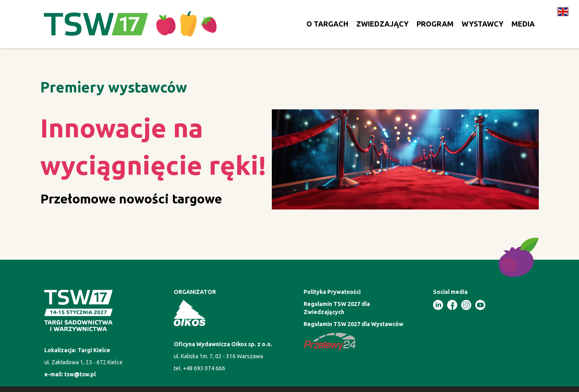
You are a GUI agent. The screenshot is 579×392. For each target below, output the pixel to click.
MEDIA (523, 24)
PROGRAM (435, 24)
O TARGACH (327, 24)
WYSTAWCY (482, 24)
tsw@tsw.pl (80, 374)
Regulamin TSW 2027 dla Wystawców (353, 324)
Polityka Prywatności (332, 292)
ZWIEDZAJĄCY (382, 24)
